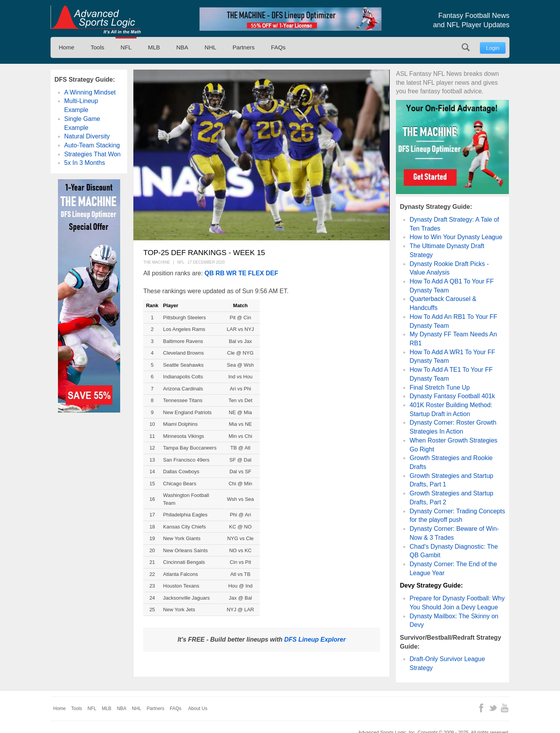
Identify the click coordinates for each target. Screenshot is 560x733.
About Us (198, 709)
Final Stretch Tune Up (440, 387)
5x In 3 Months (85, 163)
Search (466, 47)
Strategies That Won (92, 154)
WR (232, 273)
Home (66, 47)
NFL (126, 47)
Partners (244, 47)
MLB (154, 47)
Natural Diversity (87, 136)
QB (209, 273)
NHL (210, 47)
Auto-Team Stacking (92, 145)
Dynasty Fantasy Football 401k (452, 396)
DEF (272, 273)
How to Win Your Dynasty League (456, 237)
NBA (182, 47)
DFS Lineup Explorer (315, 639)
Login (493, 48)
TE (242, 273)
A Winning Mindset (90, 92)
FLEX (256, 273)
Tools (97, 47)
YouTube (505, 708)
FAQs (278, 47)
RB (220, 273)
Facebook (481, 708)
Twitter (493, 708)
